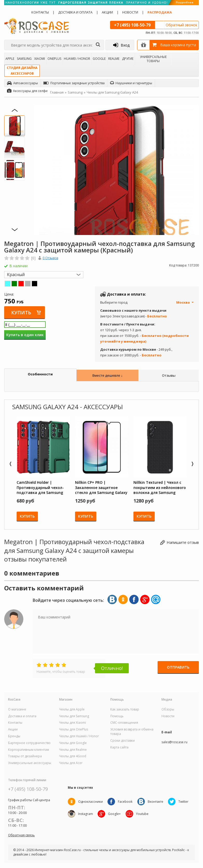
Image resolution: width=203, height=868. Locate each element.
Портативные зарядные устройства (74, 83)
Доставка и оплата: (126, 294)
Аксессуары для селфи (27, 91)
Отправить (178, 668)
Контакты (40, 12)
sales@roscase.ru (174, 742)
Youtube (143, 814)
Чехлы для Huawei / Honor (79, 736)
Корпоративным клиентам (29, 750)
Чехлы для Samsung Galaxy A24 (112, 92)
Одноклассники (90, 802)
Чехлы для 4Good (73, 756)
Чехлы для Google (73, 743)
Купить (22, 312)
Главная (57, 92)
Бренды (14, 736)
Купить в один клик (25, 335)
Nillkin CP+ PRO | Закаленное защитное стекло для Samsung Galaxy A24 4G (101, 487)
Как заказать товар (125, 709)
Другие (128, 59)
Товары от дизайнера (25, 756)
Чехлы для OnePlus (74, 729)
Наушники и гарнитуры (131, 83)
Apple (10, 59)
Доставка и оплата (75, 12)
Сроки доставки (123, 741)
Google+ (115, 814)
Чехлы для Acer (71, 763)
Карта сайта (119, 747)
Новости (130, 12)
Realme (114, 59)
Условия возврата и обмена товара (132, 732)
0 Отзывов (50, 258)
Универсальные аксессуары (30, 763)
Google (99, 59)
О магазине (17, 709)
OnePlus (54, 59)
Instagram (86, 814)
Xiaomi (40, 59)
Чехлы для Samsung (74, 716)
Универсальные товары (153, 59)
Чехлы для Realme (73, 750)
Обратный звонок (181, 25)
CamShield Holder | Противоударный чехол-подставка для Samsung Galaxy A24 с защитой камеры (40, 487)
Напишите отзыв (183, 542)
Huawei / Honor (77, 59)
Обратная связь (21, 835)
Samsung (24, 59)
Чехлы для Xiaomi (73, 723)
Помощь (117, 716)
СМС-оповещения (124, 723)
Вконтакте (156, 802)
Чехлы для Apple (72, 709)
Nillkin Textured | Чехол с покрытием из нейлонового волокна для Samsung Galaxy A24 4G (160, 487)
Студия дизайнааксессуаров (22, 71)
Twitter (185, 802)
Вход (121, 45)
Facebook (126, 802)
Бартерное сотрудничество (29, 743)
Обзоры (168, 709)
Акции (107, 12)
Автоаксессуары (22, 83)
